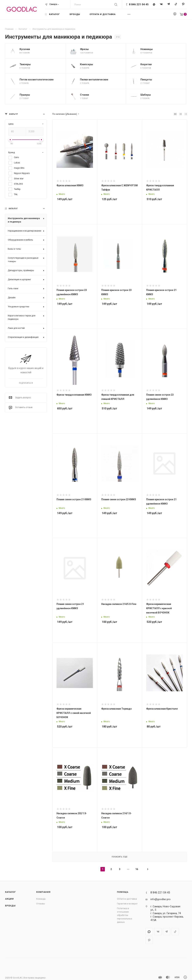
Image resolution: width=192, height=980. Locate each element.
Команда (41, 899)
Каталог (10, 892)
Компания (43, 892)
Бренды (10, 906)
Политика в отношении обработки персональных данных (125, 915)
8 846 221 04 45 (139, 4)
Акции (9, 899)
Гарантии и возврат (127, 904)
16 (137, 869)
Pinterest (183, 4)
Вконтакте (161, 4)
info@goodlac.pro (161, 899)
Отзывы (41, 904)
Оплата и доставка (127, 899)
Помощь (123, 892)
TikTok (176, 4)
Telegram (169, 4)
